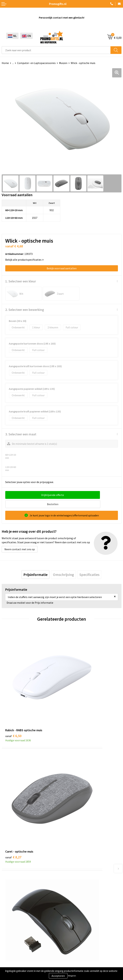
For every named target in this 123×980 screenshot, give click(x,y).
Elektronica (8, 912)
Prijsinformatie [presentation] (35, 565)
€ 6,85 (73, 766)
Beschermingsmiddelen (15, 902)
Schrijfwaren (9, 897)
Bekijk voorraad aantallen (62, 268)
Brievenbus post (11, 907)
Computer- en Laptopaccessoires (36, 63)
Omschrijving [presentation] (63, 565)
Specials (6, 928)
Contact (68, 897)
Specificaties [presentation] (89, 565)
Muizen (63, 63)
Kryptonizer (9, 923)
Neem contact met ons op (20, 540)
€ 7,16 (13, 766)
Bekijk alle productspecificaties (24, 260)
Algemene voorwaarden (15, 945)
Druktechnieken (72, 839)
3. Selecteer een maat (21, 434)
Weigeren (72, 976)
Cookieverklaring (12, 950)
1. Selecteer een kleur (21, 281)
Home (5, 63)
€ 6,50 (13, 685)
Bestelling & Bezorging (77, 902)
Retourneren (71, 912)
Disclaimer (8, 960)
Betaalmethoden (73, 907)
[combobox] (56, 50)
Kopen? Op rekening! (75, 834)
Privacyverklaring (12, 955)
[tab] (35, 565)
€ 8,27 (73, 685)
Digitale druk (9, 918)
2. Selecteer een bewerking (25, 310)
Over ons (68, 829)
